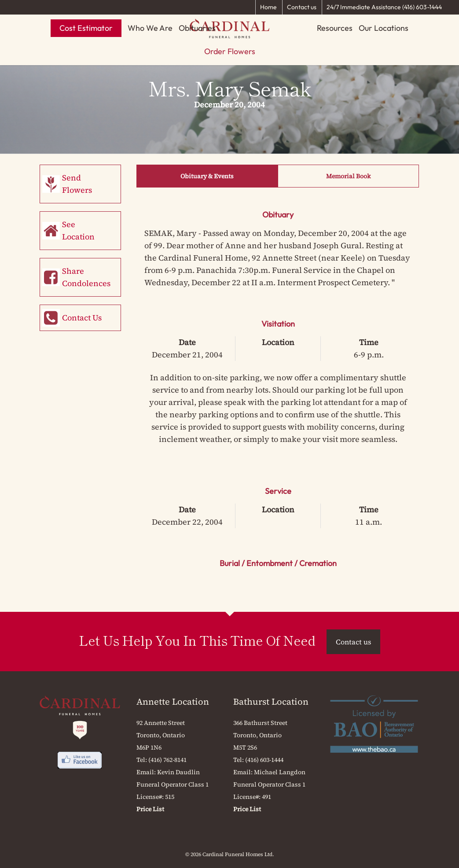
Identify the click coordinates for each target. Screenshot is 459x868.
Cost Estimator (86, 28)
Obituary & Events (207, 176)
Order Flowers (230, 51)
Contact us (302, 7)
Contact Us (82, 318)
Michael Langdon (280, 772)
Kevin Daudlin (178, 772)
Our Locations (384, 28)
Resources (335, 28)
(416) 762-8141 (167, 760)
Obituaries (197, 28)
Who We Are (150, 28)
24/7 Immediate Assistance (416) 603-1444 (384, 7)
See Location (78, 230)
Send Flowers (77, 184)
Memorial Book (348, 176)
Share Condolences (86, 277)
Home (268, 7)
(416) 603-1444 (264, 760)
